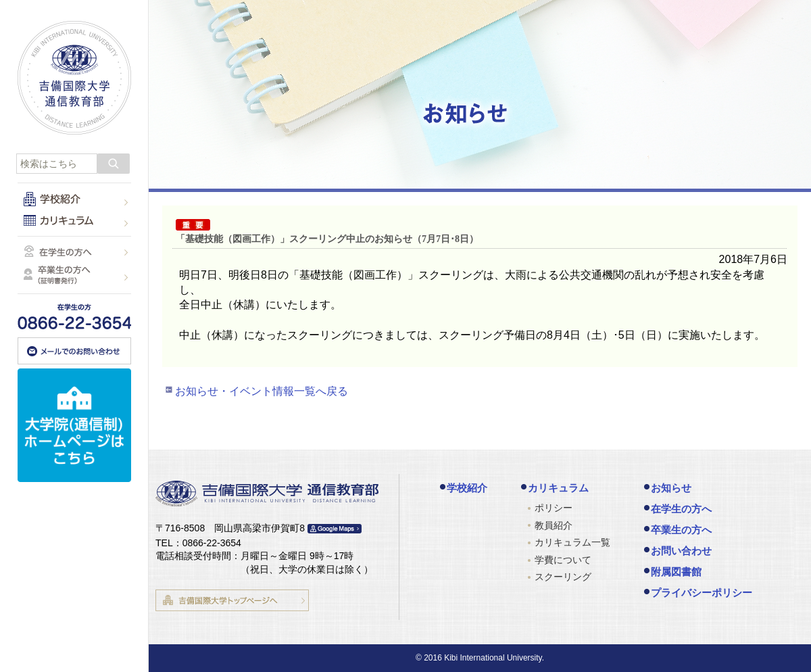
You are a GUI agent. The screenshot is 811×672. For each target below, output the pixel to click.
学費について (563, 560)
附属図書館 (676, 572)
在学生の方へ (681, 509)
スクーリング (563, 577)
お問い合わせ (681, 551)
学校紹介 (467, 488)
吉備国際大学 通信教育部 (74, 78)
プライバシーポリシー (702, 593)
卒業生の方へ (681, 530)
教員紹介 (554, 525)
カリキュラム (558, 488)
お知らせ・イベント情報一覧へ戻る (262, 391)
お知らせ (671, 488)
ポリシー (554, 508)
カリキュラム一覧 (572, 542)
